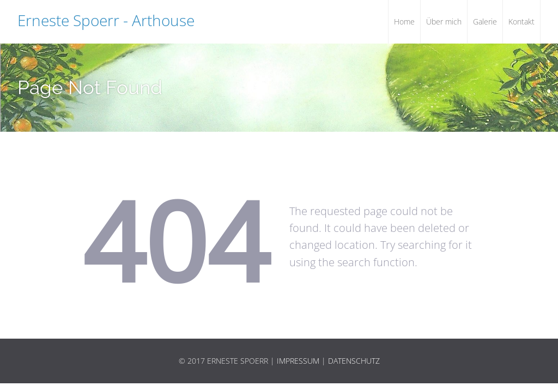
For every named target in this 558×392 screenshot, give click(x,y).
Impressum (298, 361)
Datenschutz (354, 361)
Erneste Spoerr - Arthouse (106, 20)
